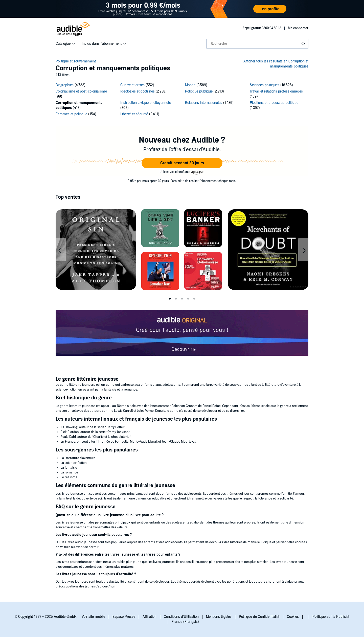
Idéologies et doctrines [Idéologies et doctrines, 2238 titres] (138, 91)
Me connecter (298, 28)
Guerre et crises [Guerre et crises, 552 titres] (132, 85)
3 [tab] (182, 299)
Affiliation (150, 617)
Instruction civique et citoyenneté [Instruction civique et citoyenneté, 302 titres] (146, 103)
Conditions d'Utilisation (181, 617)
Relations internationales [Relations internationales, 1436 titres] (204, 103)
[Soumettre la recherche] (304, 44)
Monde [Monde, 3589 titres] (190, 85)
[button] (182, 163)
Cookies (293, 617)
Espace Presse (124, 617)
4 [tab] (188, 299)
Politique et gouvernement (76, 61)
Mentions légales (219, 617)
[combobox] (257, 44)
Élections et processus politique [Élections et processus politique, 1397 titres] (274, 103)
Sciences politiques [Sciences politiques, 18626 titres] (265, 85)
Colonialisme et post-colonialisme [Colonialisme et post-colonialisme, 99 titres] (81, 91)
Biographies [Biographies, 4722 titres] (65, 85)
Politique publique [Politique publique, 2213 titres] (199, 91)
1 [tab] (170, 299)
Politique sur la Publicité (331, 617)
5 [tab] (194, 299)
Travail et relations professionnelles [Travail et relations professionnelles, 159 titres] (276, 91)
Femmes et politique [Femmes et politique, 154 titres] (71, 114)
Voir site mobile (93, 617)
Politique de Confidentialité (259, 617)
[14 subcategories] (182, 100)
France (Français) (185, 622)
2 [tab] (176, 299)
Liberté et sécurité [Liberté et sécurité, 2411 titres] (134, 114)
